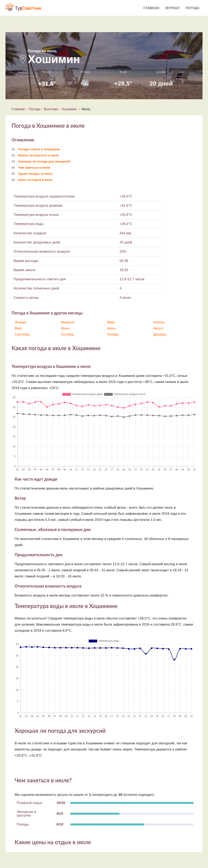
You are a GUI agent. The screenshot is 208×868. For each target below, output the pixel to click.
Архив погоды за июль (35, 174)
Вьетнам (51, 109)
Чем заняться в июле (34, 167)
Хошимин (69, 109)
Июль (111, 328)
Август (159, 328)
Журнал (172, 8)
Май (18, 328)
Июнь (65, 328)
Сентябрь (22, 334)
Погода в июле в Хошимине (39, 149)
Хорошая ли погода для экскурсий (44, 161)
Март (111, 322)
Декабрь (160, 334)
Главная (151, 8)
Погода (193, 8)
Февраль (68, 322)
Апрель (159, 322)
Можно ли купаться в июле (38, 155)
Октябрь (68, 334)
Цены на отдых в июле (35, 180)
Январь (21, 322)
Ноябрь (113, 334)
